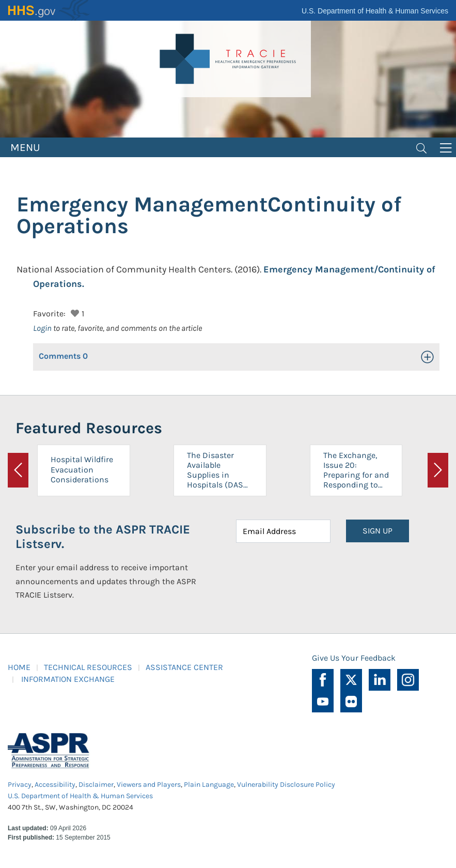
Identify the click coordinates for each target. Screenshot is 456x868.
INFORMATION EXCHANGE (68, 679)
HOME (19, 667)
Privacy (20, 785)
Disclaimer (96, 785)
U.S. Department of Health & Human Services (375, 11)
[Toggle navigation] (421, 147)
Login (42, 328)
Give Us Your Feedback (354, 658)
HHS (49, 10)
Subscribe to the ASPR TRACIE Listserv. (103, 537)
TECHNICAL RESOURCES (88, 667)
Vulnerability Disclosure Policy (286, 785)
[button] (74, 312)
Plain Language (209, 785)
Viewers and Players (149, 785)
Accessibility (55, 785)
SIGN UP (378, 531)
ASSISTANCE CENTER (184, 667)
